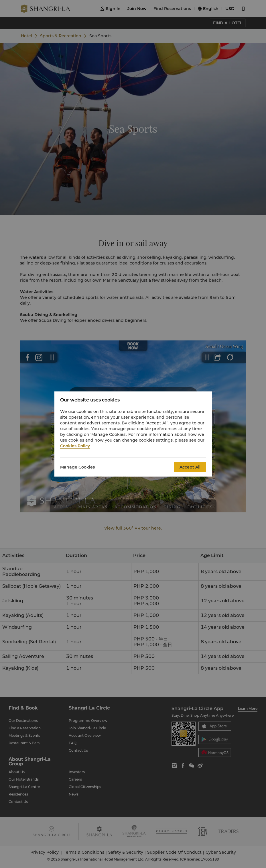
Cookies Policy (75, 446)
